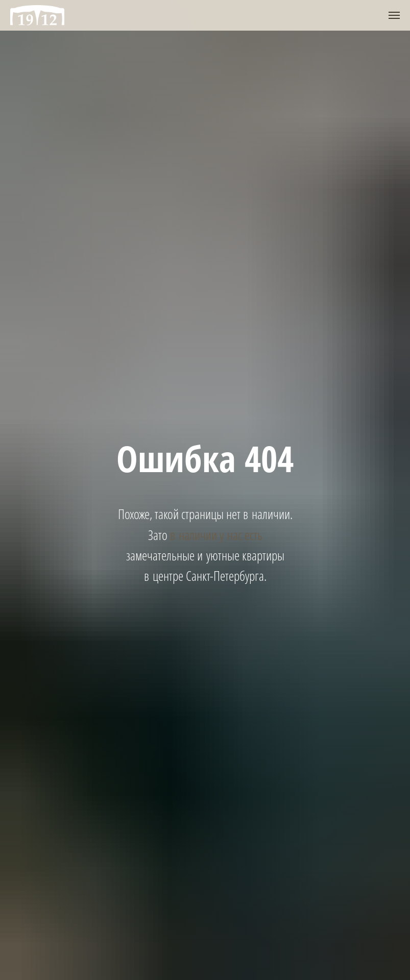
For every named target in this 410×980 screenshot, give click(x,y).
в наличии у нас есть (216, 535)
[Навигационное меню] (394, 15)
